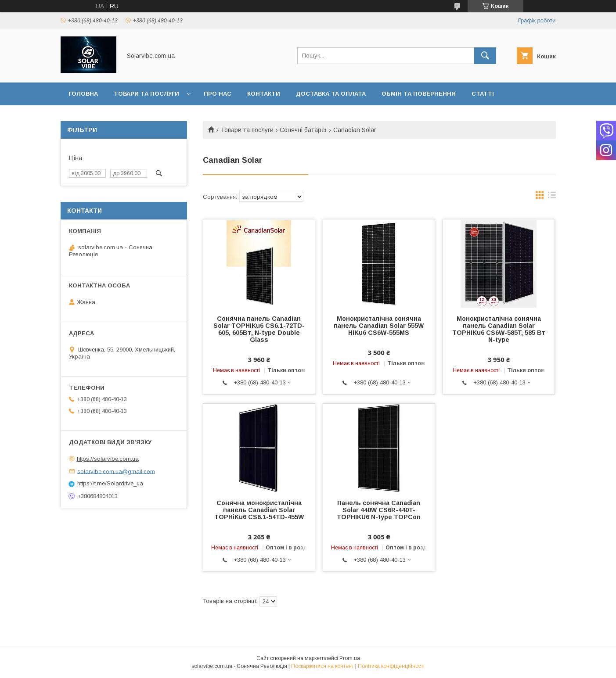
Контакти (264, 94)
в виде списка (552, 197)
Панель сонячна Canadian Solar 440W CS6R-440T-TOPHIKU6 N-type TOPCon (379, 510)
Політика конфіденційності (391, 666)
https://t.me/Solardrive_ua (110, 483)
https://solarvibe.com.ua (108, 459)
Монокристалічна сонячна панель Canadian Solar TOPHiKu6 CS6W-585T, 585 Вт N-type (499, 329)
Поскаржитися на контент (322, 666)
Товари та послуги (146, 94)
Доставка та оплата (331, 94)
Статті (483, 94)
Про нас (218, 94)
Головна (83, 94)
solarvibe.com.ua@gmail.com (116, 471)
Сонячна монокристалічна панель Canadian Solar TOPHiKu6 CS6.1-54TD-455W (259, 510)
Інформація (88, 117)
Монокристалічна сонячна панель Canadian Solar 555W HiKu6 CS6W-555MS (379, 326)
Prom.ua (350, 658)
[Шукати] (485, 56)
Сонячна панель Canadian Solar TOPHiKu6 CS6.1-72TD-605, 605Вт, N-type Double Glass (259, 329)
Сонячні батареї (303, 130)
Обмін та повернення (419, 94)
